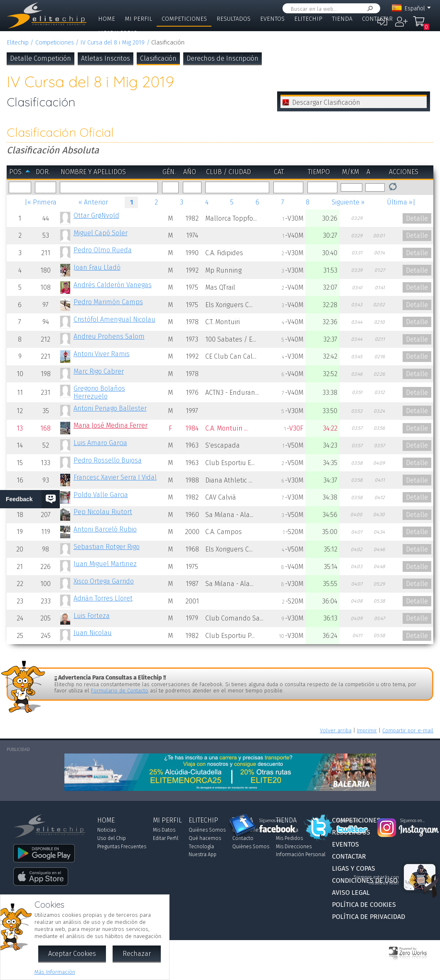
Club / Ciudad (229, 172)
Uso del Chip (112, 838)
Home (107, 19)
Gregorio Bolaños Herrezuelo (99, 392)
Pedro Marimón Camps (108, 302)
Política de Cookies (364, 905)
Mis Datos (164, 830)
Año (190, 172)
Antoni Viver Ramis (102, 354)
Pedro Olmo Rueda (103, 250)
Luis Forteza (92, 616)
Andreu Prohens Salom (109, 336)
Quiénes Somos (207, 830)
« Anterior (93, 202)
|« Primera (41, 202)
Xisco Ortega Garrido (104, 581)
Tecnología (201, 847)
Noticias (107, 830)
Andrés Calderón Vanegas (113, 285)
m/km (350, 172)
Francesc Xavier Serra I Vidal (115, 477)
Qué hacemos (205, 838)
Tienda (342, 19)
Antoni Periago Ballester (110, 408)
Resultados (234, 19)
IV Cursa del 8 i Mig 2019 (112, 43)
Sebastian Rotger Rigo (107, 547)
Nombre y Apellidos (93, 172)
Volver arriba (336, 730)
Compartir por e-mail (408, 730)
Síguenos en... (272, 821)
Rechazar (137, 954)
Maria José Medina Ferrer (111, 425)
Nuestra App (203, 854)
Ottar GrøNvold (96, 215)
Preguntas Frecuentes (122, 847)
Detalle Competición (41, 58)
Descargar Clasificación (326, 102)
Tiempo (319, 172)
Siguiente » (348, 202)
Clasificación (158, 58)
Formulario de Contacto (120, 691)
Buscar (369, 9)
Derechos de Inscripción (222, 58)
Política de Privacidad (369, 917)
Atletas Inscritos (106, 58)
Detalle (417, 218)
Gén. (169, 172)
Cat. (279, 172)
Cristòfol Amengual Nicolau (114, 319)
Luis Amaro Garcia (100, 443)
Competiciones (184, 19)
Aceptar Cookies (72, 954)
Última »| (401, 202)
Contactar (377, 19)
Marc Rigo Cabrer (99, 371)
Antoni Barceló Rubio (105, 529)
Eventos (272, 19)
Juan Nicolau (93, 633)
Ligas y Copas (118, 33)
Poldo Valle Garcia (101, 495)
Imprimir (367, 730)
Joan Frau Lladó (97, 267)
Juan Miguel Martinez (105, 564)
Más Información (55, 972)
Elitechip (308, 19)
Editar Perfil (166, 838)
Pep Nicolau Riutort (103, 512)
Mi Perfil (138, 19)
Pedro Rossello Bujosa (108, 460)
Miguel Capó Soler (101, 233)
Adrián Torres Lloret (103, 598)
